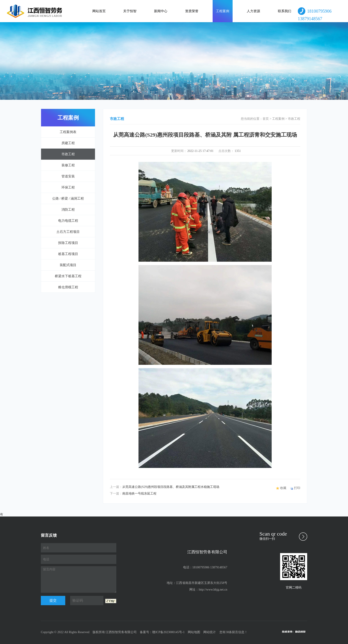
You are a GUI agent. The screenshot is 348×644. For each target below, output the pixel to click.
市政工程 (68, 154)
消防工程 (68, 210)
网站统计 (210, 632)
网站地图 (194, 632)
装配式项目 (68, 265)
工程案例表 (68, 132)
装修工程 (68, 165)
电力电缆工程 (68, 221)
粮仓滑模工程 (68, 287)
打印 (297, 488)
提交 (53, 600)
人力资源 (253, 11)
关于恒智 (130, 11)
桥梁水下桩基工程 (68, 276)
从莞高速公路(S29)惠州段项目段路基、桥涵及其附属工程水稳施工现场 (171, 487)
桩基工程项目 (68, 254)
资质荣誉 (192, 11)
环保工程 (68, 187)
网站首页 (99, 11)
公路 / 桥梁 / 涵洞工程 (68, 198)
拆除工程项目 (68, 243)
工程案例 (223, 11)
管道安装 (68, 176)
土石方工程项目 (68, 232)
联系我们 (285, 11)
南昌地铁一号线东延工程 (139, 494)
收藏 (283, 488)
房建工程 (68, 143)
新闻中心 (161, 11)
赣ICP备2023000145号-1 (168, 632)
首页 (266, 119)
